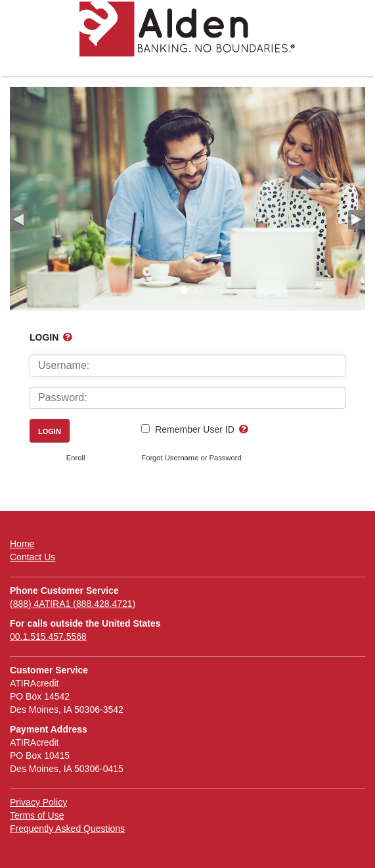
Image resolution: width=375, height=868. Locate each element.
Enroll (76, 458)
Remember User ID (195, 429)
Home (22, 544)
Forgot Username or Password (191, 458)
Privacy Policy (38, 802)
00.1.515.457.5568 (48, 637)
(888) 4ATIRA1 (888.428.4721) (73, 604)
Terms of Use (37, 815)
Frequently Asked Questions (67, 829)
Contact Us (33, 557)
